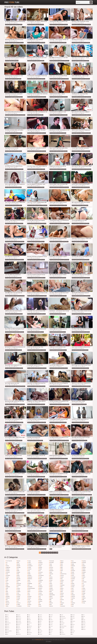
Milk (50, 601)
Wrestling (84, 601)
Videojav (73, 615)
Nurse (61, 566)
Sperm (72, 605)
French (40, 574)
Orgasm (62, 577)
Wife (83, 600)
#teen (29, 25)
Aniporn (7, 626)
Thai (83, 580)
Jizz (50, 575)
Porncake (40, 631)
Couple (29, 563)
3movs (7, 615)
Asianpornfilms (9, 631)
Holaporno (30, 626)
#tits (20, 79)
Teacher (83, 577)
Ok (39, 628)
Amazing (7, 571)
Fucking (40, 577)
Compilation (19, 606)
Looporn (40, 616)
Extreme (29, 598)
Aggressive (8, 567)
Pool (61, 598)
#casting (87, 422)
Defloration (30, 579)
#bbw (36, 43)
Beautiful (8, 596)
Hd (39, 603)
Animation (8, 575)
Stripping (84, 567)
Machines (51, 590)
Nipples (62, 563)
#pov (17, 79)
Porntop (51, 623)
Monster (51, 606)
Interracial (51, 571)
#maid (44, 495)
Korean (51, 580)
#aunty (58, 205)
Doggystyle (30, 584)
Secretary (73, 579)
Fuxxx (18, 633)
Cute (28, 571)
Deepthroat (30, 577)
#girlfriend (52, 477)
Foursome (40, 572)
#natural (44, 97)
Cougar (29, 561)
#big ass (17, 43)
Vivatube (73, 618)
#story (88, 278)
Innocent (51, 567)
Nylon (61, 567)
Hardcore (40, 601)
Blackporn (19, 616)
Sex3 (50, 633)
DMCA (50, 642)
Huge (50, 564)
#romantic (7, 115)
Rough (72, 572)
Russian (73, 574)
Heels (40, 605)
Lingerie (51, 588)
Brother (18, 577)
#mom (10, 25)
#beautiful (30, 61)
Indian (51, 566)
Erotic (29, 595)
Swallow (84, 571)
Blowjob (18, 566)
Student (83, 569)
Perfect (62, 590)
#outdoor (40, 368)
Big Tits (7, 605)
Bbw (7, 592)
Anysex (7, 629)
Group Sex (40, 595)
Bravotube (19, 620)
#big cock (78, 25)
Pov (61, 601)
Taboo (83, 574)
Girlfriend (40, 587)
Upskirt (83, 592)
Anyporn (7, 628)
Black (18, 563)
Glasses (40, 590)
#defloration (37, 25)
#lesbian (7, 133)
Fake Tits (29, 601)
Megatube (40, 620)
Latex (50, 582)
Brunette (18, 579)
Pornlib (51, 620)
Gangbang (40, 580)
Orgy (61, 579)
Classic (18, 600)
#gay (51, 549)
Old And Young (63, 574)
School (72, 575)
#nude (82, 187)
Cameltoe (18, 585)
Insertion (51, 569)
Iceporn (29, 629)
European (29, 596)
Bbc (7, 590)
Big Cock (7, 603)
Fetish (29, 606)
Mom (50, 605)
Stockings (84, 563)
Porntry (51, 625)
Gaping (40, 582)
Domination (30, 587)
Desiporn (18, 625)
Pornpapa (51, 621)
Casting (18, 590)
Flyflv (18, 631)
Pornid (51, 616)
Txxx (61, 629)
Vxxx (72, 623)
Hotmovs (29, 628)
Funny (40, 579)
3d (6, 563)
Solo (72, 600)
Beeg (7, 634)
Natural (62, 561)
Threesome (84, 582)
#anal (51, 25)
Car (17, 587)
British (18, 575)
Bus (17, 582)
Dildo (29, 580)
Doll (28, 585)
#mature (66, 97)
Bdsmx (7, 633)
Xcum (72, 629)
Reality (72, 564)
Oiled (61, 571)
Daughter (29, 575)
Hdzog (29, 621)
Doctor (29, 582)
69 (6, 564)
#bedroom (83, 79)
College (18, 605)
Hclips (29, 615)
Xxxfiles (83, 621)
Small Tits (73, 596)
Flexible (40, 569)
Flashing (40, 567)
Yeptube (84, 623)
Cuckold (29, 567)
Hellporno (29, 623)
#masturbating (87, 187)
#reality (67, 79)
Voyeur (83, 596)
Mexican (51, 598)
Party (61, 587)
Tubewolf (62, 628)
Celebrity (18, 592)
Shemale (73, 585)
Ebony (29, 592)
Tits (83, 584)
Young (83, 603)
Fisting (40, 566)
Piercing (62, 593)
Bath (7, 588)
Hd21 (29, 616)
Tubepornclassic (63, 626)
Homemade (51, 561)
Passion (62, 588)
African (7, 566)
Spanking (73, 603)
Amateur (7, 569)
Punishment (62, 606)
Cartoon (18, 588)
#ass (62, 25)
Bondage (18, 567)
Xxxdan (83, 620)
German (40, 585)
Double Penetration (31, 588)
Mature (51, 596)
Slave (72, 593)
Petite (61, 592)
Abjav (7, 616)
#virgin (32, 25)
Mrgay (40, 623)
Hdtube (29, 620)
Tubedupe (62, 623)
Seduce (72, 580)
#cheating (74, 79)
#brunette (43, 43)
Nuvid (40, 626)
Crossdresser (30, 566)
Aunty (7, 584)
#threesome (67, 61)
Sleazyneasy (62, 616)
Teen (83, 579)
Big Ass (7, 601)
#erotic (41, 169)
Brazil (18, 571)
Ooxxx (40, 629)
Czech (29, 572)
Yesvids (83, 625)
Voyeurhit (73, 621)
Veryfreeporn (63, 634)
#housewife (62, 115)
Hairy (39, 598)
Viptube (73, 616)
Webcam (84, 598)
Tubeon (62, 625)
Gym (39, 596)
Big (7, 600)
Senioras (51, 629)
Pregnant (62, 603)
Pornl (50, 618)
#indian (7, 25)
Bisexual (18, 561)
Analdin (7, 625)
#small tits (42, 25)
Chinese (18, 596)
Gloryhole (40, 592)
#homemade (61, 187)
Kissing (51, 577)
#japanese (74, 169)
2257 (47, 642)
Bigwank (18, 615)
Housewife (51, 563)
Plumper (62, 596)
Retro (72, 567)
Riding (72, 569)
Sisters (72, 590)
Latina (50, 584)
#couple (20, 115)
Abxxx (7, 620)
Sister (72, 588)
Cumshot (29, 569)
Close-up (18, 603)
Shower (73, 587)
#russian (74, 223)
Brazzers (18, 572)
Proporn (51, 626)
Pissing (62, 595)
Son (72, 601)
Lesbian (51, 585)
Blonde (18, 564)
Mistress (51, 603)
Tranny (62, 621)
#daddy (36, 151)
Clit (17, 601)
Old (61, 572)
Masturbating (52, 595)
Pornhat (51, 615)
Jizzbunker (30, 633)
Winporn (73, 625)
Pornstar (62, 600)
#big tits (17, 25)
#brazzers (74, 25)
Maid (50, 592)
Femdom (29, 605)
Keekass (29, 634)
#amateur (52, 43)
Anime (7, 577)
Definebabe (19, 623)
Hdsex (29, 618)
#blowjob (66, 25)
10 (57, 553)
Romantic (73, 571)
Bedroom (8, 598)
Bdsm (7, 593)
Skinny (72, 592)
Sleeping (73, 595)
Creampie (29, 564)
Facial (29, 600)
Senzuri (51, 631)
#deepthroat (87, 151)
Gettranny (19, 634)
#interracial (55, 25)
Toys (83, 587)
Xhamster (73, 631)
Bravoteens (19, 618)
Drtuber (18, 626)
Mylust (40, 625)
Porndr (40, 633)
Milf (50, 600)
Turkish (83, 588)
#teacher (36, 97)
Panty (61, 584)
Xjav (72, 634)
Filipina (40, 561)
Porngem (40, 634)
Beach (7, 595)
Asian (7, 580)
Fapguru (18, 628)
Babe (7, 585)
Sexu (50, 634)
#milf (21, 25)
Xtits (83, 618)
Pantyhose (62, 585)
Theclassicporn (63, 618)
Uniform (84, 590)
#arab (11, 242)
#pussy (40, 79)
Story (83, 564)
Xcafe (72, 628)
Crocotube (19, 621)
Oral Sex (62, 575)
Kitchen (51, 579)
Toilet (83, 585)
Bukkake (18, 580)
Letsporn (40, 615)
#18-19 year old (8, 97)
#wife (78, 169)
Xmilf (83, 615)
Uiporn (62, 631)
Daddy (29, 574)
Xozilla (83, 616)
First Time (40, 564)
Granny (40, 593)
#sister (51, 169)
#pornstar (90, 495)
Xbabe (72, 626)
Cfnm (18, 593)
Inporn (29, 631)
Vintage (83, 593)
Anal (7, 574)
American (8, 572)
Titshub (62, 620)
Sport (72, 606)
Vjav (72, 620)
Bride (18, 574)
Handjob (40, 600)
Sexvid (61, 615)
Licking (51, 587)
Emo (28, 593)
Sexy (72, 582)
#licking (43, 79)
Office (61, 569)
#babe (59, 25)
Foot (39, 571)
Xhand (72, 633)
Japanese (51, 574)
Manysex (40, 618)
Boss (18, 569)
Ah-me (7, 621)
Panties (62, 582)
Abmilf (7, 618)
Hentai (40, 606)
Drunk (29, 590)
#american (85, 495)
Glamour (40, 588)
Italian (51, 572)
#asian (14, 25)
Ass (7, 582)
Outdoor (62, 580)
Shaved (72, 584)
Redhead (73, 566)
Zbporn (83, 628)
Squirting (84, 561)
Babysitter (8, 587)
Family (29, 603)
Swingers (84, 572)
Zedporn (84, 629)
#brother (74, 151)
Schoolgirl (73, 577)
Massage (51, 593)
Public (61, 605)
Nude (61, 564)
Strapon (83, 566)
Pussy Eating (73, 563)
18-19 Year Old (9, 561)
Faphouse (19, 629)
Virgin (83, 595)
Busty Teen (19, 584)
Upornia (62, 633)
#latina (65, 43)
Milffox (40, 621)
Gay (39, 584)
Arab (7, 579)
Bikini (7, 606)
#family (86, 242)
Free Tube (12, 2)
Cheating (18, 595)
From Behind (41, 575)
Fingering (40, 563)
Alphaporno (8, 623)
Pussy (72, 561)
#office (88, 332)
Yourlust (84, 626)
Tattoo (83, 575)
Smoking (73, 598)
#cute (77, 223)
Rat (50, 628)
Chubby (18, 598)
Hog (28, 625)
